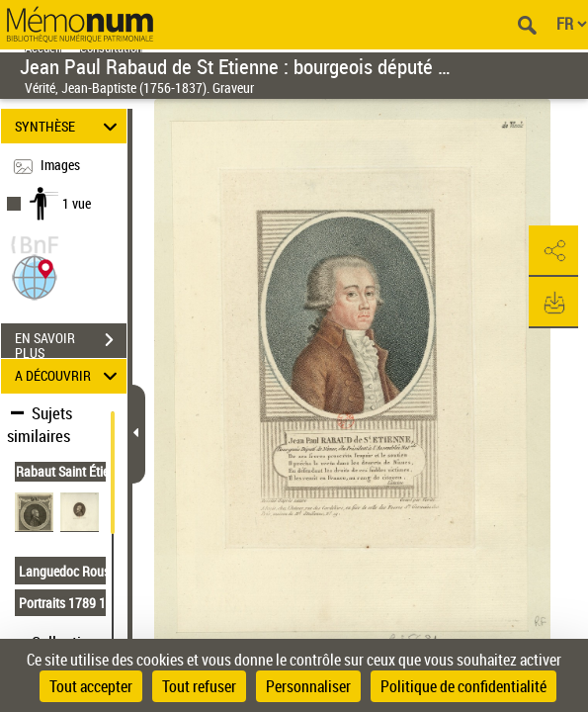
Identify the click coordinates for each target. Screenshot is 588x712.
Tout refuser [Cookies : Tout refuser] (199, 686)
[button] (35, 275)
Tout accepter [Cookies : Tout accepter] (91, 686)
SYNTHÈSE (69, 126)
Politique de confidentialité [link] (463, 686)
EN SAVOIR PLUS (71, 342)
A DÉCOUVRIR (69, 376)
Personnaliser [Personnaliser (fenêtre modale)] (308, 686)
